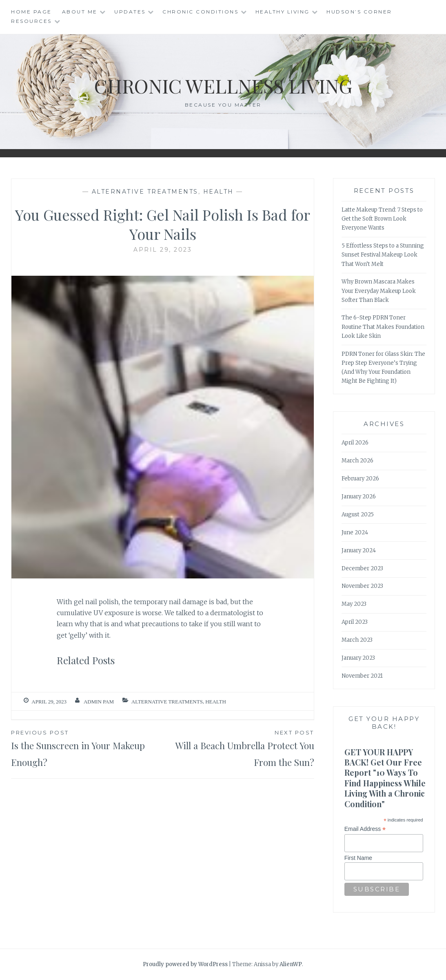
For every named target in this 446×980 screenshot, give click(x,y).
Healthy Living (283, 12)
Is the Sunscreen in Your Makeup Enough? (87, 748)
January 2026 (359, 497)
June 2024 (355, 532)
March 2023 (357, 640)
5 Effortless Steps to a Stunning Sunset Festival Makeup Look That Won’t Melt (383, 255)
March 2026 (357, 461)
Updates (130, 12)
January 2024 (359, 550)
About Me (80, 12)
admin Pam (99, 702)
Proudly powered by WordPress (185, 964)
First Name (358, 858)
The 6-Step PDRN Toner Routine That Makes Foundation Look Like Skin (383, 327)
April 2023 (355, 622)
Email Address (365, 829)
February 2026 (360, 479)
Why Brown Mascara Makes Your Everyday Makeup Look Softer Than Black (379, 291)
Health (219, 192)
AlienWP (291, 964)
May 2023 (354, 604)
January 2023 (358, 658)
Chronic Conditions (200, 12)
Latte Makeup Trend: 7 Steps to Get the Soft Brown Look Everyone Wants (382, 219)
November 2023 (362, 586)
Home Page (31, 12)
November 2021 (362, 676)
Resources (31, 21)
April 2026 (355, 443)
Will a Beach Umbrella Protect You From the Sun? (239, 748)
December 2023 (362, 568)
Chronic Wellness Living (223, 85)
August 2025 (358, 515)
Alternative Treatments (145, 192)
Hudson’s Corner (359, 12)
